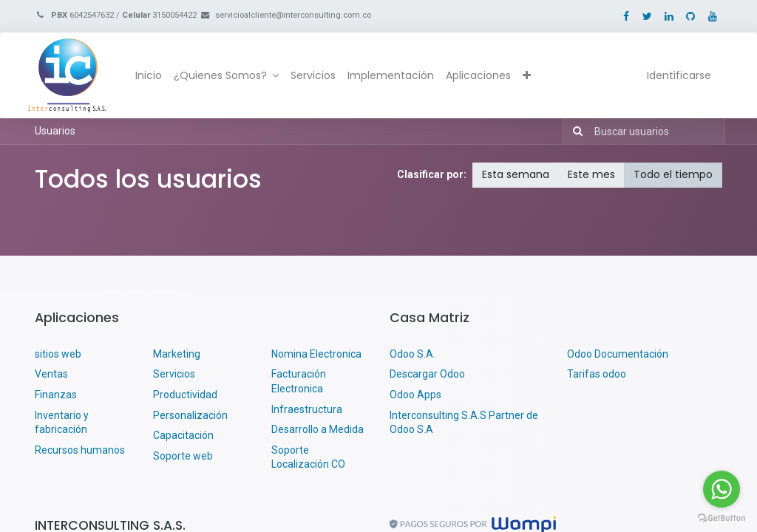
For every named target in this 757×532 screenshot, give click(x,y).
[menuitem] (155, 76)
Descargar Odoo (427, 374)
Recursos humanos (80, 450)
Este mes (591, 174)
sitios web (58, 354)
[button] (533, 76)
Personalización (190, 415)
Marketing (177, 354)
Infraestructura (307, 409)
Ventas (51, 374)
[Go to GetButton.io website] (722, 517)
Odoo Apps (415, 395)
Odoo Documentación (618, 354)
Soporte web (184, 456)
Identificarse (672, 75)
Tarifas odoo (597, 374)
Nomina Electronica (318, 354)
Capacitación (183, 435)
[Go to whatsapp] (722, 489)
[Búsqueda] (575, 132)
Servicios (174, 374)
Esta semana (516, 174)
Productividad (185, 395)
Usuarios (55, 131)
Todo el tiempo (673, 174)
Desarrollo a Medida (318, 429)
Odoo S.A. (413, 354)
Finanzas (56, 395)
